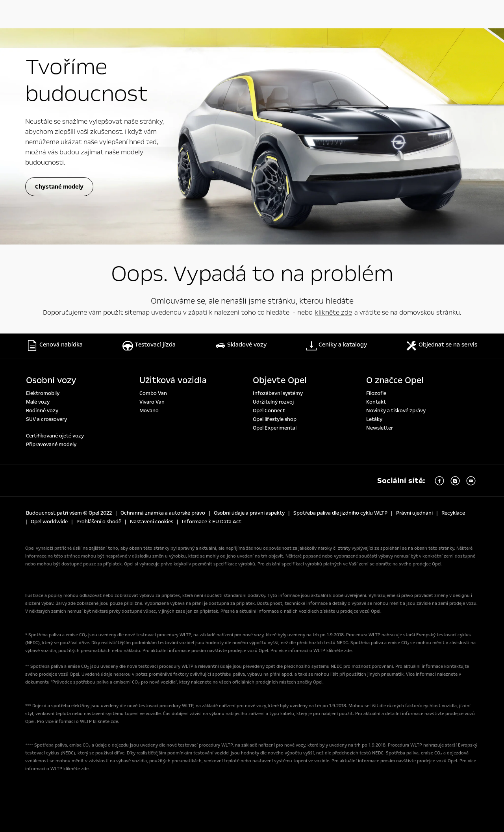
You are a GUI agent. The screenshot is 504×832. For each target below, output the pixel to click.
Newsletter (380, 428)
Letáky (374, 419)
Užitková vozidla (173, 380)
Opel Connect (269, 411)
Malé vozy (38, 402)
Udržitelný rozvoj (273, 402)
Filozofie (376, 393)
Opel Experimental (275, 428)
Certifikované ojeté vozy (55, 436)
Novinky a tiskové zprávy (396, 411)
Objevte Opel (280, 380)
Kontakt (376, 402)
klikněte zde (334, 312)
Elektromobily (43, 393)
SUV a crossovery (46, 419)
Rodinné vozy (42, 411)
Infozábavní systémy (278, 393)
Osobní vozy (51, 380)
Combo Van (153, 393)
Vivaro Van (152, 402)
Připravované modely (51, 445)
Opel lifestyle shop (275, 419)
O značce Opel (395, 380)
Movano (149, 411)
